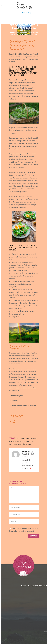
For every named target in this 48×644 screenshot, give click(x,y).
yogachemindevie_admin (17, 59)
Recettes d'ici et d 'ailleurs (25, 33)
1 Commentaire (32, 59)
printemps (24, 441)
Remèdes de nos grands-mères (25, 57)
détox (18, 438)
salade (12, 444)
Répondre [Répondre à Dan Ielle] (29, 457)
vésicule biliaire (21, 444)
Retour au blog (26, 13)
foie (11, 441)
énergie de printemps (29, 438)
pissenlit (16, 441)
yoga (29, 444)
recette (31, 441)
